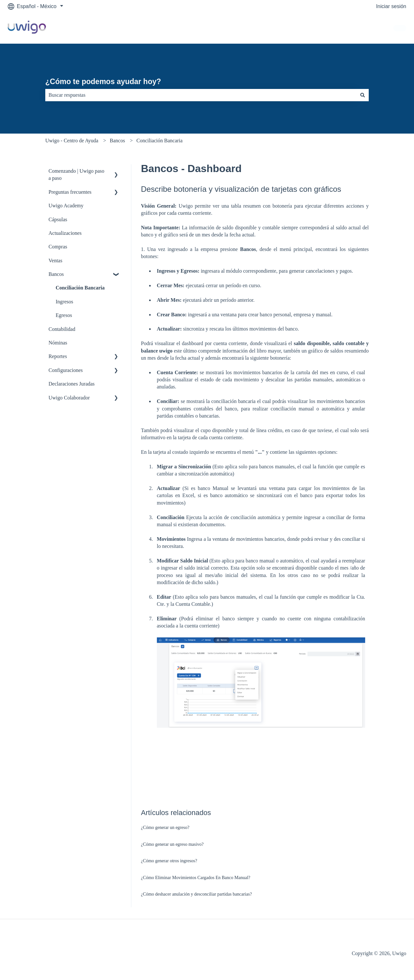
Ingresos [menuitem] (64, 302)
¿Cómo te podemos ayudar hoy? (103, 82)
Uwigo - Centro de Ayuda (72, 141)
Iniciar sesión (391, 6)
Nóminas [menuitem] (58, 343)
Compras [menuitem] (58, 247)
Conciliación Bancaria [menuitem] (80, 288)
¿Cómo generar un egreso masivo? (172, 844)
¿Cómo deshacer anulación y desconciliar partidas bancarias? (196, 894)
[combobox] (201, 95)
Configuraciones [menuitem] (66, 370)
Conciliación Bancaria (160, 141)
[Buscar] (363, 95)
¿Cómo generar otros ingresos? (169, 861)
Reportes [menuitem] (58, 356)
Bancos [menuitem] (56, 274)
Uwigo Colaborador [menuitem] (69, 398)
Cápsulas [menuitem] (58, 219)
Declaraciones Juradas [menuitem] (72, 384)
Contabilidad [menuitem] (62, 329)
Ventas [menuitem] (55, 261)
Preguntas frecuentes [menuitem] (70, 192)
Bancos (117, 141)
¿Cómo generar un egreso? (165, 828)
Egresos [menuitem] (64, 315)
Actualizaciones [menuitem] (65, 233)
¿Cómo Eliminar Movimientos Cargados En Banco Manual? (196, 878)
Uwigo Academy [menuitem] (66, 206)
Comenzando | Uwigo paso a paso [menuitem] (76, 174)
